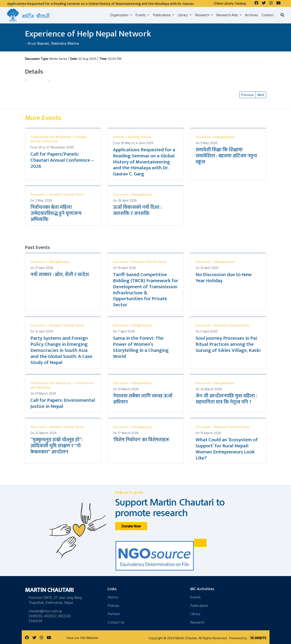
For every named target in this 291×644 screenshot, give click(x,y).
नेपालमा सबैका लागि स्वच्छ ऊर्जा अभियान (143, 399)
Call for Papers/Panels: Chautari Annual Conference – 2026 (62, 160)
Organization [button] (120, 15)
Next (261, 95)
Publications (199, 606)
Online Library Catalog (230, 3)
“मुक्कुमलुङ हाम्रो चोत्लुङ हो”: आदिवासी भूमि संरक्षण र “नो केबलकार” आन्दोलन (57, 446)
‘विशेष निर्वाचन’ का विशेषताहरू (141, 440)
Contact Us (116, 622)
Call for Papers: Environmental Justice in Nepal (63, 403)
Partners (114, 614)
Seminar (119, 137)
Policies (113, 606)
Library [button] (183, 15)
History (113, 597)
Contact (268, 15)
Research (197, 622)
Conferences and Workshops (51, 137)
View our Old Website (82, 638)
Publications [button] (162, 15)
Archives (252, 15)
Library (195, 614)
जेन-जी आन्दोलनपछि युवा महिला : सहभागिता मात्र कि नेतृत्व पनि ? (226, 399)
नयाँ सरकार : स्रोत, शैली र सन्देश (60, 275)
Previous (248, 95)
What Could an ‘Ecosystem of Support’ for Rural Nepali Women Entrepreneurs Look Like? (227, 449)
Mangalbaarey (224, 137)
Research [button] (203, 15)
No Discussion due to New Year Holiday (224, 278)
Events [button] (141, 15)
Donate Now (131, 526)
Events (195, 597)
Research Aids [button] (228, 15)
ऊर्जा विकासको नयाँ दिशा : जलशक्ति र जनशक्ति (137, 210)
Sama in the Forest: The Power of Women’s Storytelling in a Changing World (141, 347)
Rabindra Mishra (65, 43)
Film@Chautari (142, 325)
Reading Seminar (140, 137)
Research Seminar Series (67, 194)
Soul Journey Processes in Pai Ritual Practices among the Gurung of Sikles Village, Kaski (228, 344)
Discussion (204, 137)
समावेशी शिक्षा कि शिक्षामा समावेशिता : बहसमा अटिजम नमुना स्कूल (226, 156)
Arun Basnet (38, 43)
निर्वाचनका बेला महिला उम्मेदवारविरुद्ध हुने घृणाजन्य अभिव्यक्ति (56, 213)
